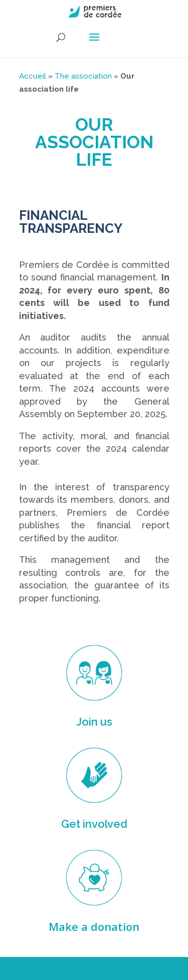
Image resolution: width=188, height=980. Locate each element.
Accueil (33, 76)
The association (83, 76)
